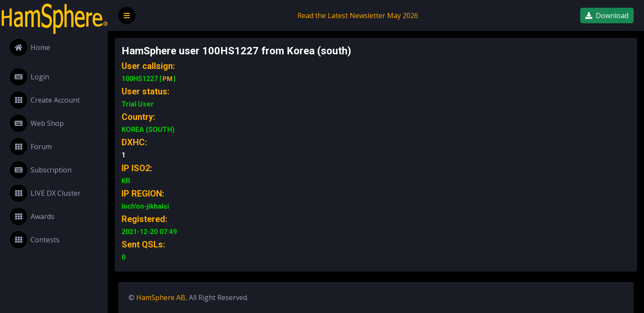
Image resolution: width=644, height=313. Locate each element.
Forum (31, 147)
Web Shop (37, 123)
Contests (35, 240)
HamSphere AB (161, 297)
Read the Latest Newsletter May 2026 (358, 16)
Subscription (41, 170)
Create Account (45, 100)
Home (30, 47)
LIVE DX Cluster (45, 193)
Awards (32, 216)
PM (167, 79)
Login (30, 77)
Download (607, 16)
